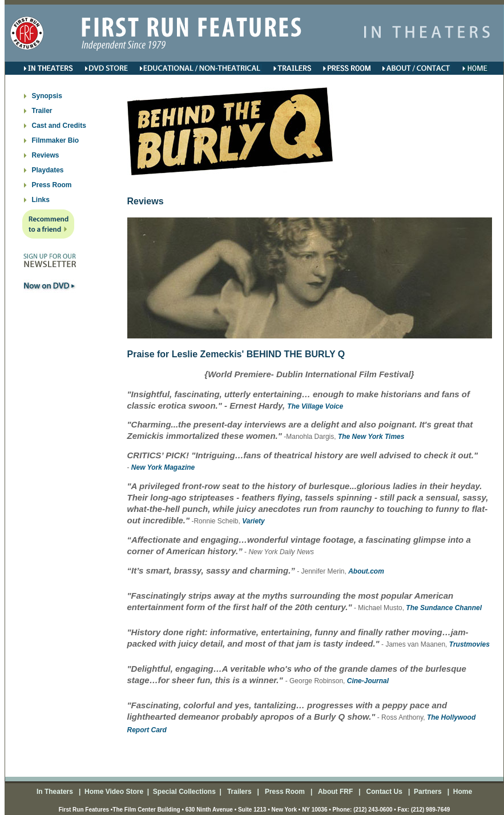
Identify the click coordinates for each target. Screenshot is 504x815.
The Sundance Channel (444, 608)
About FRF (334, 792)
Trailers (240, 792)
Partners (427, 792)
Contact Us (383, 792)
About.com (366, 571)
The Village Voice (315, 406)
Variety (253, 521)
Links (41, 200)
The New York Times (371, 437)
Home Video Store (114, 792)
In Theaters (56, 792)
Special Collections (183, 792)
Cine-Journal (368, 681)
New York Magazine (163, 467)
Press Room (52, 185)
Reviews (46, 155)
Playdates (48, 170)
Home (461, 792)
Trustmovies (469, 644)
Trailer (42, 111)
